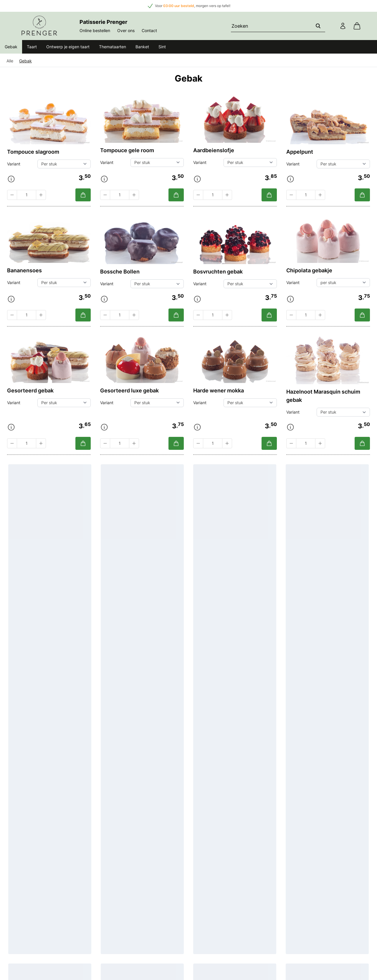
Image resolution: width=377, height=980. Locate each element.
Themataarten (113, 47)
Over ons (126, 30)
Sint (162, 47)
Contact (149, 30)
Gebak (11, 47)
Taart (32, 47)
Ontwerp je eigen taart (68, 47)
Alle (10, 61)
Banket (142, 47)
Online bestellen (95, 30)
